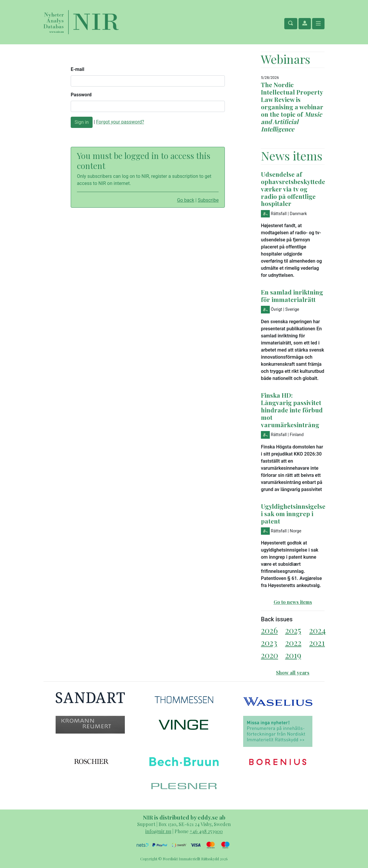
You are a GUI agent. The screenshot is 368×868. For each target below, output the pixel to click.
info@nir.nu (158, 831)
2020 (269, 655)
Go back (185, 200)
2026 (269, 630)
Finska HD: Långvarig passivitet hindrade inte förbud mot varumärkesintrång (292, 410)
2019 (293, 655)
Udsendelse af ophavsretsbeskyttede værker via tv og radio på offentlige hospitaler (293, 189)
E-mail (78, 69)
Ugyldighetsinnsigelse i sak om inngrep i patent (293, 513)
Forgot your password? (120, 122)
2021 (317, 642)
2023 (269, 642)
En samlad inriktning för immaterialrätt (292, 296)
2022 (293, 642)
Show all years (293, 673)
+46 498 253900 (206, 831)
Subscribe (208, 200)
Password (81, 95)
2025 (293, 630)
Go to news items (293, 602)
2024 (317, 630)
